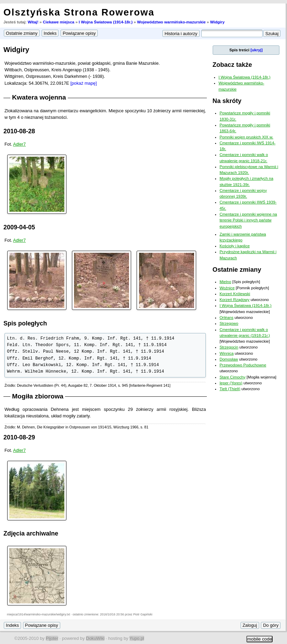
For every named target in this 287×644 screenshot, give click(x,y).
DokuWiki (95, 638)
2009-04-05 (19, 227)
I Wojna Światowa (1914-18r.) (106, 22)
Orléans (226, 318)
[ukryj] (257, 50)
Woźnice (227, 288)
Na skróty (227, 101)
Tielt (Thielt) (230, 389)
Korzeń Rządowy (235, 300)
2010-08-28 (19, 131)
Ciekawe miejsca (59, 22)
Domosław (229, 359)
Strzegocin (229, 347)
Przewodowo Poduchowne (243, 365)
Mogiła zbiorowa (38, 396)
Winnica (227, 353)
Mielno (225, 282)
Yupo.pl (137, 638)
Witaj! (33, 22)
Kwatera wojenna (39, 97)
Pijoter (52, 638)
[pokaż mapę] (83, 83)
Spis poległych (25, 323)
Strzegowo (229, 323)
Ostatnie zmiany (237, 269)
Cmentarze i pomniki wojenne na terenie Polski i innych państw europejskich (248, 220)
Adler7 (19, 144)
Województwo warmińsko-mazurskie (171, 22)
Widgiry (217, 22)
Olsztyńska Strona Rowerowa (79, 12)
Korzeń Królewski (235, 294)
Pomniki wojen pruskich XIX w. (246, 137)
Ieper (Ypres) (231, 383)
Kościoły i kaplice (235, 246)
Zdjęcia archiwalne (31, 533)
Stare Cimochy (233, 377)
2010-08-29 (19, 437)
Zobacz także (232, 65)
